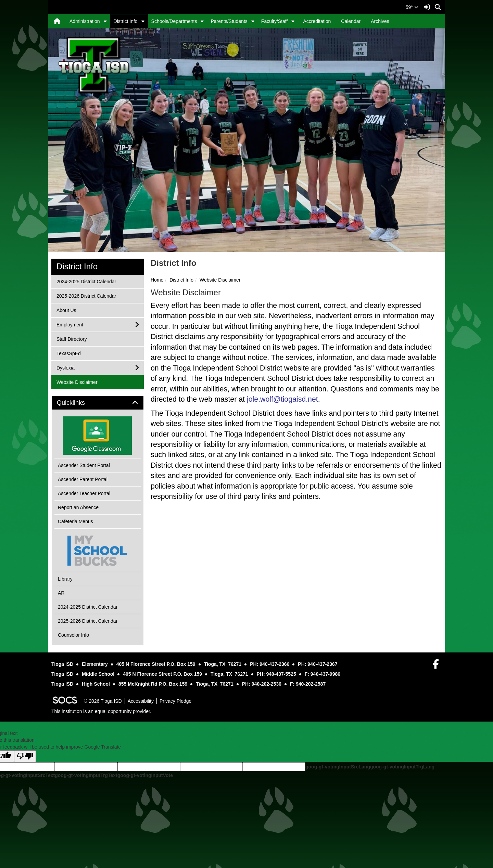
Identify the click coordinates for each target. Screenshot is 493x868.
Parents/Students (229, 21)
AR (61, 593)
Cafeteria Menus (75, 521)
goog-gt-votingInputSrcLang (338, 767)
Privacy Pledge (175, 701)
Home (157, 280)
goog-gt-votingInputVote (145, 775)
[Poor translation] (25, 756)
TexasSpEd (68, 353)
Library (65, 579)
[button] (105, 21)
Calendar (351, 21)
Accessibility (141, 701)
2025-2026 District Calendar (86, 295)
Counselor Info (73, 635)
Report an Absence (78, 507)
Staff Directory (71, 339)
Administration (85, 21)
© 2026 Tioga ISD (103, 701)
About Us (66, 310)
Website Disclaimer (220, 280)
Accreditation (317, 21)
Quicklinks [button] (79, 403)
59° (412, 7)
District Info (126, 21)
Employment (70, 324)
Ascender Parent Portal (83, 479)
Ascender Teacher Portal (84, 493)
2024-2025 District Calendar (86, 281)
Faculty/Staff (275, 21)
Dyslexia (65, 367)
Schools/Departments (174, 21)
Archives (380, 21)
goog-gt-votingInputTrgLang (402, 767)
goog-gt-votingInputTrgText (86, 775)
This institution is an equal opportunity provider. (101, 711)
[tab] (98, 403)
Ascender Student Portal (84, 465)
